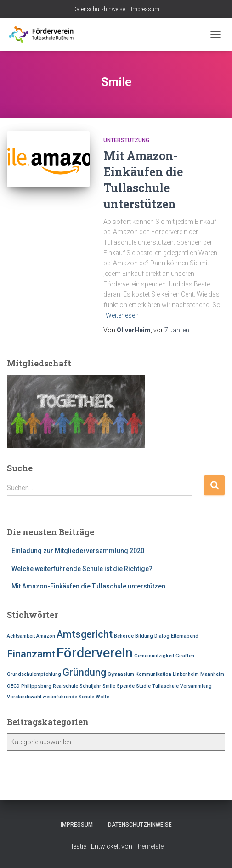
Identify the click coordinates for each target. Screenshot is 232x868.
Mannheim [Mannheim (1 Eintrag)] (212, 674)
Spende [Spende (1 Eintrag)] (126, 686)
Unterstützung (126, 140)
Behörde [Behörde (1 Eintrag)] (124, 636)
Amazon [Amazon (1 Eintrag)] (46, 636)
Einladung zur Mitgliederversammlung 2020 (78, 551)
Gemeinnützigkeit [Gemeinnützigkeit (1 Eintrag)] (154, 656)
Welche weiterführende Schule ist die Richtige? (82, 569)
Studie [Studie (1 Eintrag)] (143, 686)
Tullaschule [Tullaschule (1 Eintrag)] (165, 686)
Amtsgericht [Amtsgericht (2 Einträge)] (85, 634)
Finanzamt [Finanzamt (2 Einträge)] (31, 654)
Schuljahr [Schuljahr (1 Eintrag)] (90, 686)
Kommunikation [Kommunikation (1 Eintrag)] (153, 674)
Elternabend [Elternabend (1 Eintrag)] (185, 636)
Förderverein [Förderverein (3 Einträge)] (95, 653)
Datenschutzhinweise (99, 9)
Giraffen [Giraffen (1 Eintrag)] (185, 656)
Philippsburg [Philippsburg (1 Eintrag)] (36, 686)
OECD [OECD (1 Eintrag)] (13, 686)
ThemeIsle (149, 846)
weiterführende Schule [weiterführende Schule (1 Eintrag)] (68, 697)
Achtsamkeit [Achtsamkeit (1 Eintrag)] (21, 636)
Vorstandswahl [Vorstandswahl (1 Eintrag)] (24, 697)
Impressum (145, 9)
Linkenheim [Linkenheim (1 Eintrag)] (186, 674)
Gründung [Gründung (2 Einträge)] (84, 672)
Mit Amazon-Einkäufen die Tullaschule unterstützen (88, 586)
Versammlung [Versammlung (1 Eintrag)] (196, 686)
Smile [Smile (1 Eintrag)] (109, 686)
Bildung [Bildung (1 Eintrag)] (144, 636)
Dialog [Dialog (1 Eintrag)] (162, 636)
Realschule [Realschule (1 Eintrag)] (65, 686)
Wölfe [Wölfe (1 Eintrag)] (102, 697)
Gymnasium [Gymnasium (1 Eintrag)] (121, 674)
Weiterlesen (122, 315)
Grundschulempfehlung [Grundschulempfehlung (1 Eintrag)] (34, 674)
